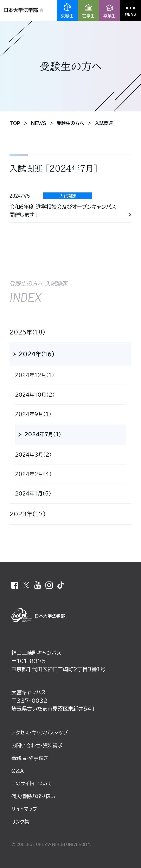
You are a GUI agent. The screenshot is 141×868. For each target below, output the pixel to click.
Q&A (18, 771)
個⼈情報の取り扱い (33, 796)
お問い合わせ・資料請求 (37, 745)
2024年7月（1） (43, 434)
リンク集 (20, 822)
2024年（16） (37, 354)
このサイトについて (32, 783)
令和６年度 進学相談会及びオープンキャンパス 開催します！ (63, 211)
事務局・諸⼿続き (30, 758)
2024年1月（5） (33, 493)
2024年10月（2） (35, 395)
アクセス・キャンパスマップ (40, 733)
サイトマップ (24, 809)
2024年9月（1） (33, 414)
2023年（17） (28, 514)
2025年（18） (27, 332)
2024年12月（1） (35, 375)
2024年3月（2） (33, 455)
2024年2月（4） (33, 474)
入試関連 (68, 196)
